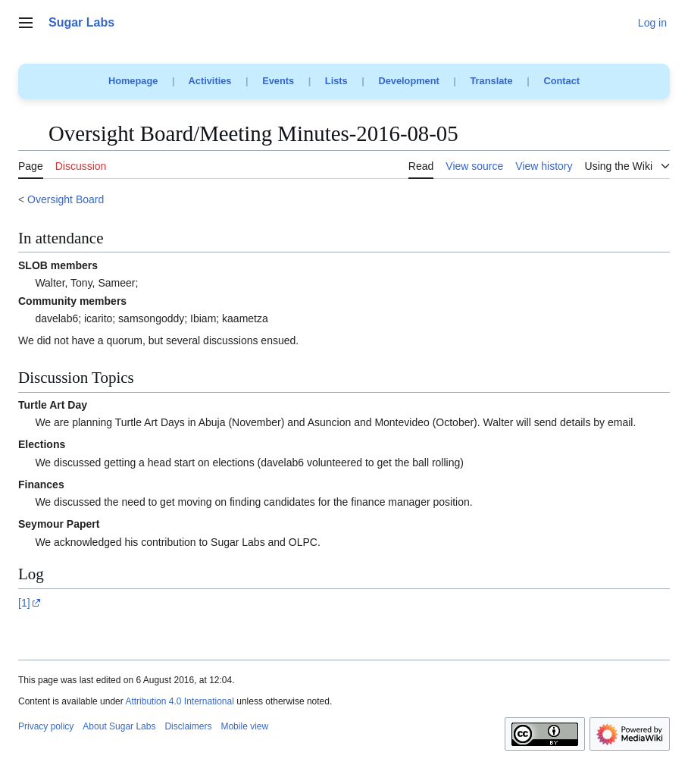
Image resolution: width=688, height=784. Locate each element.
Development (408, 81)
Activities (210, 81)
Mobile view (244, 726)
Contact (561, 81)
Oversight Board (66, 199)
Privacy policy (46, 726)
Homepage (133, 81)
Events (278, 81)
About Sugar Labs (119, 726)
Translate (492, 81)
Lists (336, 81)
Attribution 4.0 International (179, 701)
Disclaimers (188, 726)
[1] (24, 603)
